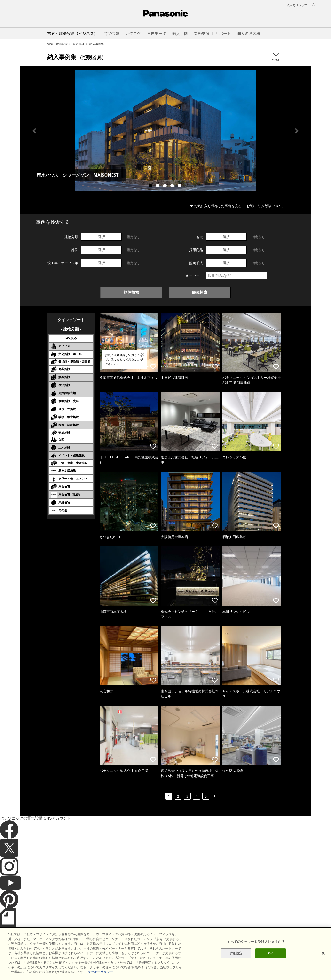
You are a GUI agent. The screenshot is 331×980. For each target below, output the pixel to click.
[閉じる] (323, 964)
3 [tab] (165, 186)
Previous (34, 131)
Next (297, 131)
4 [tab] (173, 186)
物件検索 (131, 292)
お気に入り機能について (265, 206)
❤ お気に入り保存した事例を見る (216, 206)
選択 (102, 237)
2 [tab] (158, 186)
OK (271, 964)
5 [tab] (180, 186)
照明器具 (79, 44)
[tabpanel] (165, 131)
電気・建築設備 (57, 44)
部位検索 (200, 292)
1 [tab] (151, 186)
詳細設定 (236, 964)
